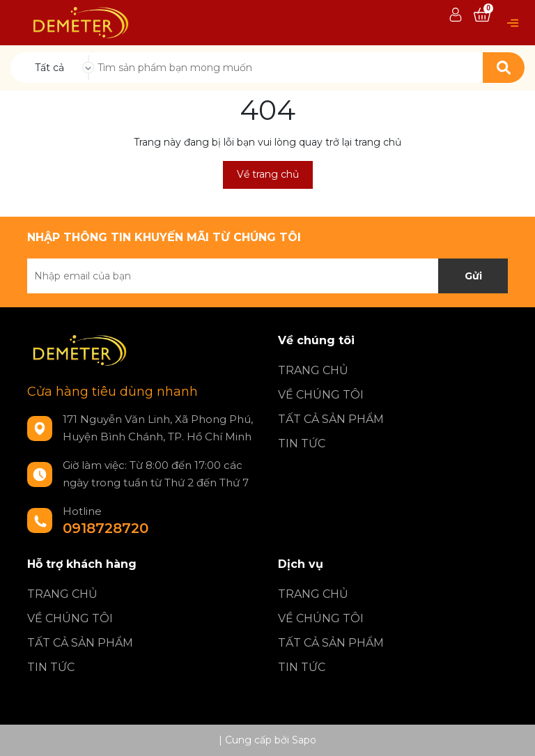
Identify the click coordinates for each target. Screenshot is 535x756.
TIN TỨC (302, 443)
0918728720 (106, 528)
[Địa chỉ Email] (267, 276)
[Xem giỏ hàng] (482, 15)
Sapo (304, 740)
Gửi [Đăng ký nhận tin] (473, 276)
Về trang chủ (268, 174)
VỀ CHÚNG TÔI (321, 395)
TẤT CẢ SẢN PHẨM (331, 419)
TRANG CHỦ (313, 370)
